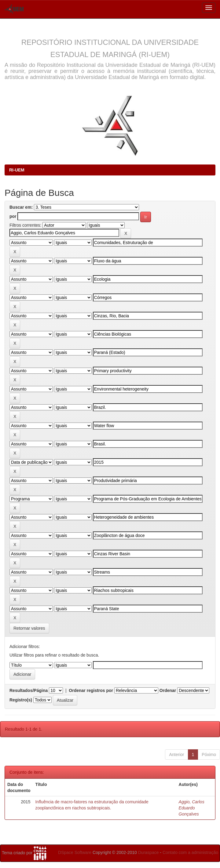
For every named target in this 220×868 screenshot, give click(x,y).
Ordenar (168, 690)
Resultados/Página (29, 690)
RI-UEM (17, 170)
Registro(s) (21, 700)
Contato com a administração (190, 852)
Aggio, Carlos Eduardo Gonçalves (192, 808)
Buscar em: (21, 207)
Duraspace (148, 852)
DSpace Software (75, 852)
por (13, 216)
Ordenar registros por (91, 690)
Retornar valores (29, 628)
